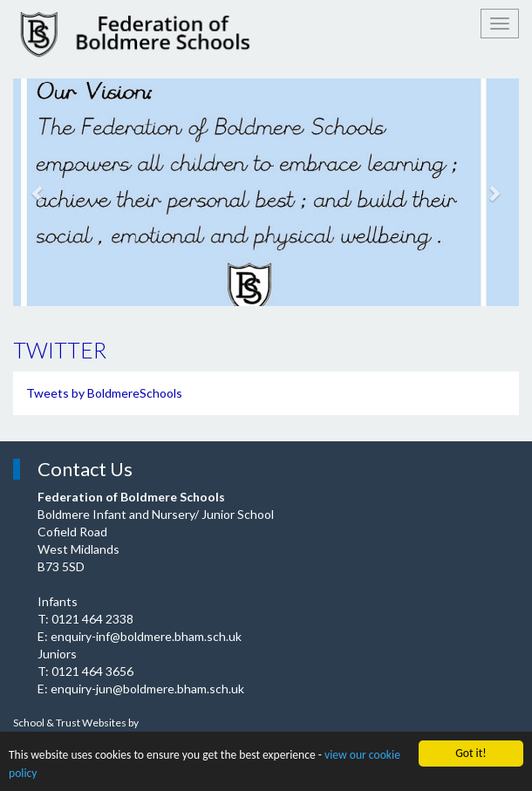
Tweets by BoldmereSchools (104, 393)
